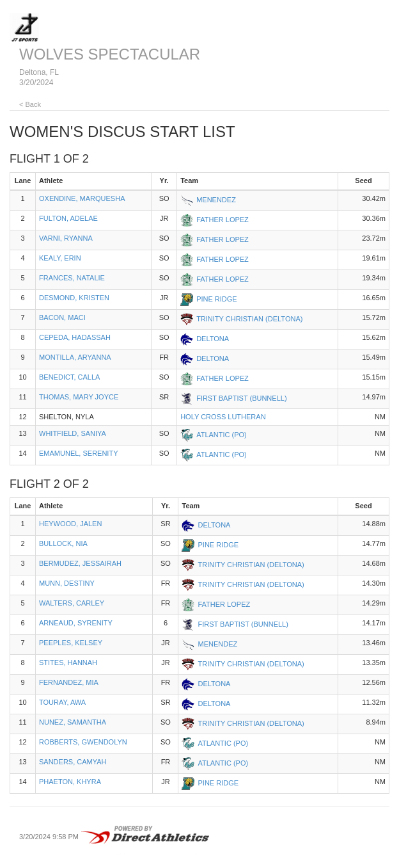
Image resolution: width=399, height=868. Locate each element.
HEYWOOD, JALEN (70, 524)
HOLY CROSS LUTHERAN (223, 417)
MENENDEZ (216, 200)
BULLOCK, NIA (63, 543)
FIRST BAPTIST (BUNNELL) (241, 398)
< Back (30, 104)
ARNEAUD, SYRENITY (76, 623)
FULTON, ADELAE (68, 218)
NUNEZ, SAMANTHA (73, 722)
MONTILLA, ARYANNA (75, 357)
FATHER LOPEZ (223, 220)
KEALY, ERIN (60, 258)
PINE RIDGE (217, 299)
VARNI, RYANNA (66, 238)
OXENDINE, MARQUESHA (82, 198)
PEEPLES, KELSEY (71, 643)
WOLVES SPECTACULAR (110, 54)
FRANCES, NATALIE (72, 278)
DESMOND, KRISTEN (74, 298)
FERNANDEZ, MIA (69, 682)
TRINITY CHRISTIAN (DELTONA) (249, 319)
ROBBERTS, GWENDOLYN (83, 742)
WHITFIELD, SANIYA (73, 433)
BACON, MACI (62, 317)
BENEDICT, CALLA (69, 377)
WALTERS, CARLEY (72, 603)
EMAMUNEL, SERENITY (78, 453)
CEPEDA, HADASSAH (75, 337)
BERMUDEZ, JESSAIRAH (80, 563)
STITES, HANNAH (68, 663)
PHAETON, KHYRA (70, 782)
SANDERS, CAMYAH (73, 762)
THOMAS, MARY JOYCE (79, 397)
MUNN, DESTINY (67, 583)
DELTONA (213, 339)
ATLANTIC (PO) (222, 435)
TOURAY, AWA (62, 702)
